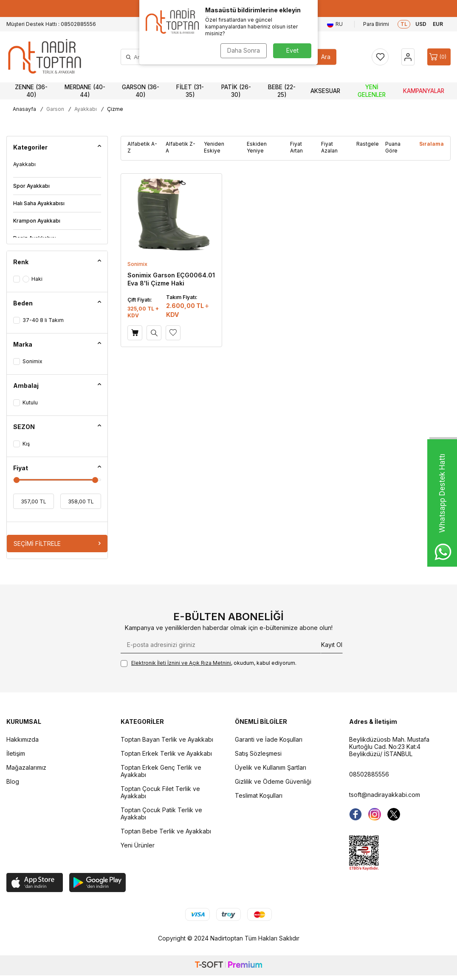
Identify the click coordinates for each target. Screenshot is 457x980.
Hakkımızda (23, 739)
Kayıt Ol (332, 645)
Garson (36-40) (141, 91)
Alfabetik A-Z (142, 147)
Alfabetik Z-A (181, 147)
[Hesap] (408, 57)
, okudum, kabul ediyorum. (209, 663)
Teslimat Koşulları (259, 795)
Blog (13, 781)
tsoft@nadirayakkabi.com (385, 795)
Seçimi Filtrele (57, 544)
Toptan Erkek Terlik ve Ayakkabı (166, 753)
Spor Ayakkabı (31, 186)
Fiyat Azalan (329, 147)
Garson (55, 109)
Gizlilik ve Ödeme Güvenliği (273, 781)
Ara (326, 57)
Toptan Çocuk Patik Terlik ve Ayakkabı (161, 813)
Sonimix (137, 264)
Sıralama (432, 144)
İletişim (16, 753)
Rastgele (368, 144)
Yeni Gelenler (372, 91)
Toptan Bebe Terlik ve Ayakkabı (166, 831)
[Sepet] (439, 57)
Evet (292, 50)
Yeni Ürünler (138, 845)
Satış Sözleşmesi (258, 753)
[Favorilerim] (380, 57)
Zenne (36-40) (31, 91)
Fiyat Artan (296, 147)
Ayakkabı (86, 109)
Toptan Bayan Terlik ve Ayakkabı (167, 739)
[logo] (45, 57)
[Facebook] (355, 814)
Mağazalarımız (26, 767)
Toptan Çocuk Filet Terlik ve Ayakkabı (160, 792)
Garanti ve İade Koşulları (269, 739)
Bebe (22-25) (282, 91)
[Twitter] (394, 814)
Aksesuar (325, 91)
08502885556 (369, 774)
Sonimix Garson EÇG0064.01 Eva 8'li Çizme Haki (171, 279)
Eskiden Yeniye (257, 147)
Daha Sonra (244, 50)
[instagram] (375, 814)
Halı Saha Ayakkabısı (39, 203)
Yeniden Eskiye (214, 147)
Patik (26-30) (236, 91)
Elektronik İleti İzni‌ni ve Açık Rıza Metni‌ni (181, 663)
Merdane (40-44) (85, 91)
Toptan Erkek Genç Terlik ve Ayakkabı (161, 771)
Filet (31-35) (190, 91)
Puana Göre (393, 147)
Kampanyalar (424, 91)
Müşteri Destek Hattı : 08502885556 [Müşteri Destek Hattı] (51, 24)
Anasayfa (24, 109)
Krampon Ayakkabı (37, 221)
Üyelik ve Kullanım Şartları (271, 767)
